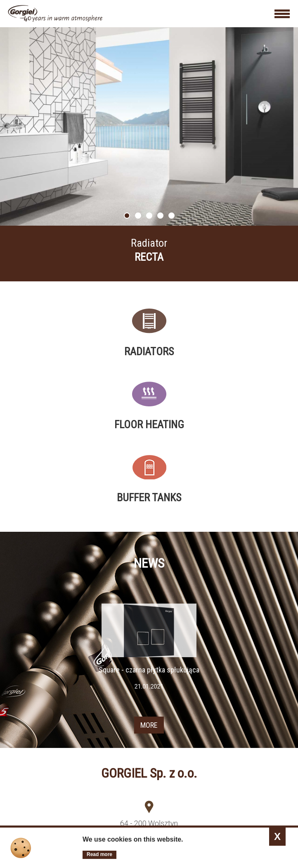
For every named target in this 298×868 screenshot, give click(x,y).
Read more (99, 854)
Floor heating (149, 425)
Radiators (149, 351)
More (149, 254)
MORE (149, 725)
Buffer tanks (149, 498)
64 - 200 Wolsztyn (149, 823)
